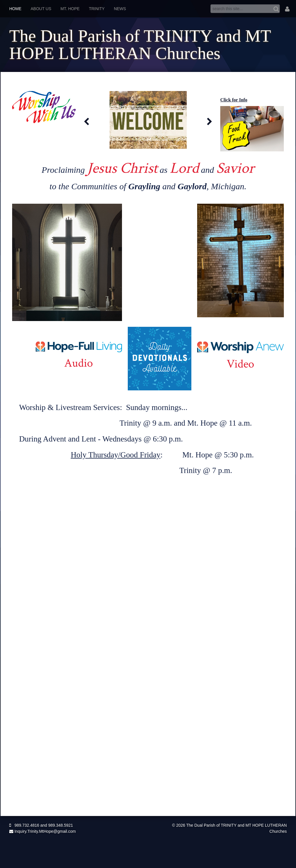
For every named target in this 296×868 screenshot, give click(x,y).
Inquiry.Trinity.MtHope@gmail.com (42, 831)
